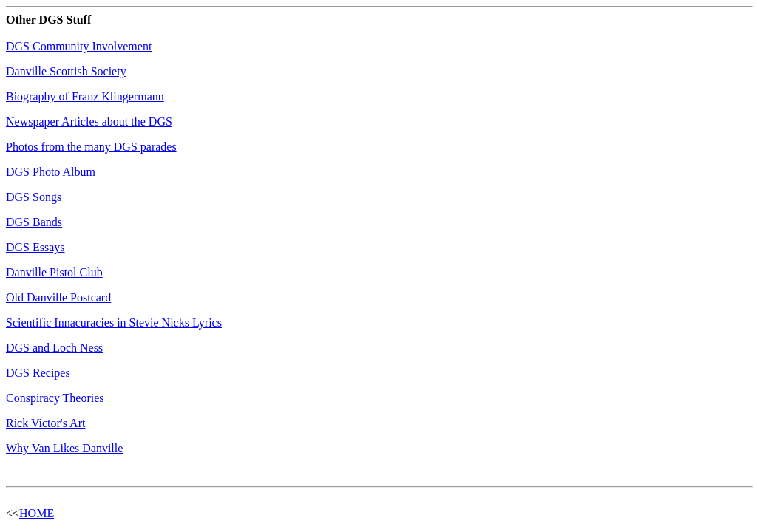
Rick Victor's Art (45, 423)
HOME (37, 513)
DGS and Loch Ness (54, 348)
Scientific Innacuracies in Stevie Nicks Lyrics (114, 323)
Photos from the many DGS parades (91, 147)
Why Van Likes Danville (64, 448)
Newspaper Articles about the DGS (89, 122)
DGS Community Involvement (79, 46)
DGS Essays (35, 247)
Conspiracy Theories (55, 398)
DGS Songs (34, 197)
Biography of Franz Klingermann (85, 96)
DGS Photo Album (51, 172)
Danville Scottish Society (66, 71)
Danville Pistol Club (54, 272)
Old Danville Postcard (58, 297)
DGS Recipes (38, 373)
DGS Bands (34, 222)
